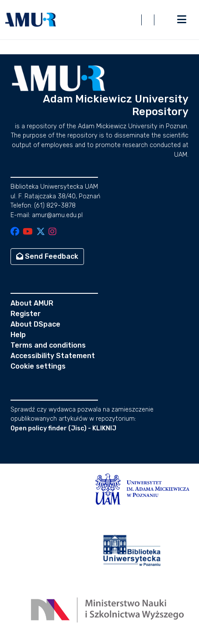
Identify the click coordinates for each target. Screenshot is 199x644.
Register (26, 314)
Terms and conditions (48, 345)
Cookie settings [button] (38, 366)
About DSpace (35, 324)
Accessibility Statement (53, 356)
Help (18, 335)
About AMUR (32, 303)
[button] (31, 20)
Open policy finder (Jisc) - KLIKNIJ (63, 428)
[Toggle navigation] (182, 20)
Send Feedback (47, 256)
